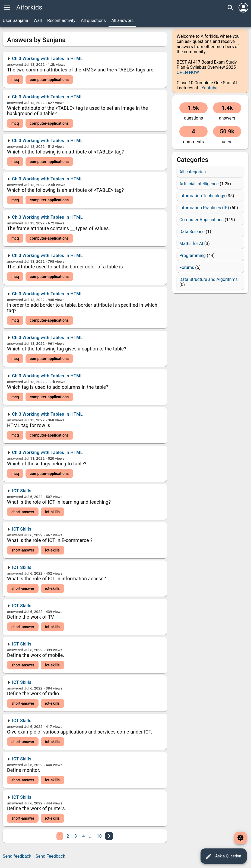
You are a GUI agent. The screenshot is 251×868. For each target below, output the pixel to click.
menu (7, 8)
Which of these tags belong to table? (47, 464)
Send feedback (17, 856)
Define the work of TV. (31, 617)
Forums (187, 267)
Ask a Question (223, 856)
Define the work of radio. (34, 694)
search (231, 8)
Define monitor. (24, 770)
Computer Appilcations (201, 220)
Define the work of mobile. (36, 655)
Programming (193, 256)
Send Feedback (50, 856)
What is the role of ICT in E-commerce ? (50, 540)
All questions (93, 21)
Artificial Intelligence (199, 184)
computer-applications (49, 80)
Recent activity (61, 21)
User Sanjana (15, 21)
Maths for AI (191, 244)
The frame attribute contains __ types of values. (58, 228)
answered (15, 64)
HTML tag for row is (29, 425)
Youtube (210, 88)
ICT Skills (22, 491)
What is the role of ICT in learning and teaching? (59, 502)
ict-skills (52, 512)
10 (99, 836)
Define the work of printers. (37, 809)
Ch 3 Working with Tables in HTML (47, 59)
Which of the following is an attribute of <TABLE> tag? (66, 152)
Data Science (192, 232)
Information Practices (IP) (204, 208)
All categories (193, 172)
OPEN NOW (188, 72)
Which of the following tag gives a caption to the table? (67, 349)
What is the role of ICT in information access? (56, 579)
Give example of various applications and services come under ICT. (80, 732)
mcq (15, 80)
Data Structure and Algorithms (209, 279)
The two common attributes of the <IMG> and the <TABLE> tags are (80, 70)
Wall (38, 21)
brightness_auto (240, 838)
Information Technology (202, 196)
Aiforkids (29, 7)
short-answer (23, 512)
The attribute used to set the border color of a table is (65, 267)
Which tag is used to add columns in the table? (58, 387)
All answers (122, 21)
